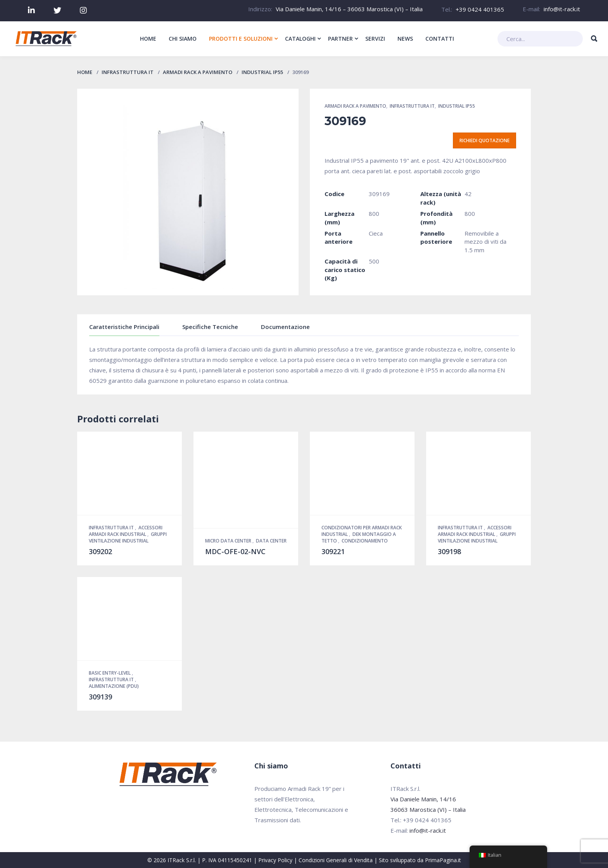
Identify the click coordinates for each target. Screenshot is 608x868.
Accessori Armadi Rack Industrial (126, 531)
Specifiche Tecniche (210, 327)
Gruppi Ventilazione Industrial (128, 537)
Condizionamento (365, 541)
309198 (449, 551)
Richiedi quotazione (484, 140)
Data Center (271, 541)
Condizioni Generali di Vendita (336, 860)
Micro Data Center (229, 541)
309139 (100, 697)
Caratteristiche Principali (124, 327)
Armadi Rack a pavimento (198, 72)
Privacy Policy (275, 860)
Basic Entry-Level (110, 673)
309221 (333, 551)
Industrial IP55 (262, 72)
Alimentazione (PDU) (114, 686)
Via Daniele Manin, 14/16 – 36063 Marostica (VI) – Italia (349, 9)
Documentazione (285, 327)
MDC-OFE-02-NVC (235, 551)
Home (85, 72)
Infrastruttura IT (128, 72)
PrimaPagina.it (443, 860)
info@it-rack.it (562, 9)
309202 (100, 551)
